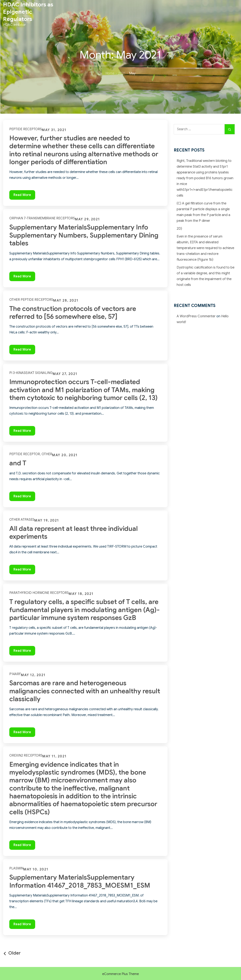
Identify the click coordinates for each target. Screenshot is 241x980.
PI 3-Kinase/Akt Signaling (31, 373)
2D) (179, 229)
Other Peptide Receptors (31, 300)
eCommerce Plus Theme (120, 974)
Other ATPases (22, 520)
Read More (24, 196)
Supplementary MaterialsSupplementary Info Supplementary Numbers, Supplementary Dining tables (84, 235)
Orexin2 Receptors (26, 756)
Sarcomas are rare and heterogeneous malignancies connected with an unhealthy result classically (85, 691)
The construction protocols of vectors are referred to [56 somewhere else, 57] (73, 313)
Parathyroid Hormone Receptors (39, 593)
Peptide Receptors (26, 129)
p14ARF (15, 674)
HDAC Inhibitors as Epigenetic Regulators (28, 12)
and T (18, 463)
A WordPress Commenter (196, 316)
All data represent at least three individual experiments (74, 532)
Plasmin (16, 868)
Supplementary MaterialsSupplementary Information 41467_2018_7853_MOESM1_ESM (80, 881)
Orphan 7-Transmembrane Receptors (42, 218)
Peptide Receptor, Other (31, 454)
